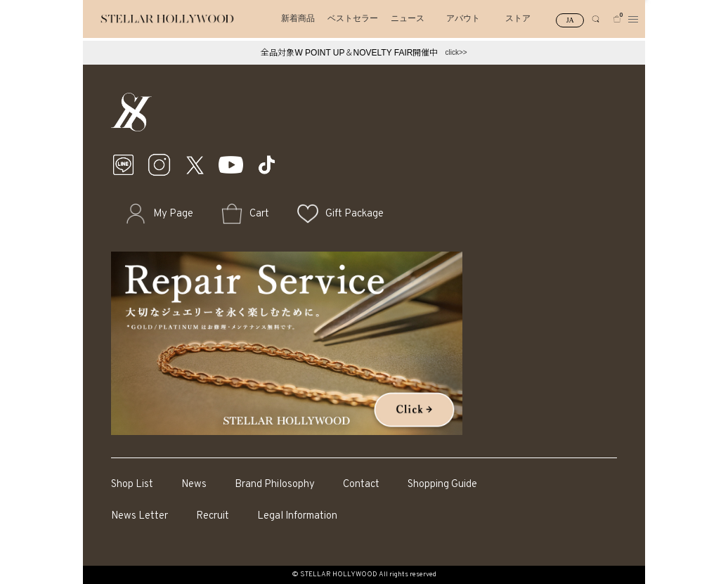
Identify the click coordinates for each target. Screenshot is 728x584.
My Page (173, 214)
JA (570, 20)
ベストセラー (353, 18)
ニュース (408, 18)
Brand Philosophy (275, 485)
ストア (518, 18)
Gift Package (355, 214)
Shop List (132, 485)
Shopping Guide (442, 485)
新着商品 (298, 18)
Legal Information (297, 516)
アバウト (463, 18)
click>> (456, 52)
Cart (259, 214)
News (194, 485)
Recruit (213, 516)
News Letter (139, 516)
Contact (361, 485)
